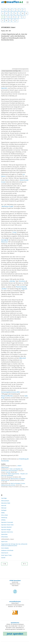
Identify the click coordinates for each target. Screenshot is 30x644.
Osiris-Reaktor (5, 548)
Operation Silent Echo (7, 532)
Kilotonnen (5, 242)
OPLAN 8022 (4, 537)
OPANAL (3, 520)
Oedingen (4, 510)
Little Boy (12, 281)
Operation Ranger (6, 530)
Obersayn (4, 508)
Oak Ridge (4, 498)
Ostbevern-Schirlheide (7, 550)
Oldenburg (4, 518)
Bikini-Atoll (23, 358)
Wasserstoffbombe (7, 396)
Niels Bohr (4, 88)
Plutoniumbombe (21, 287)
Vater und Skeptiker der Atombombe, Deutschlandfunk (12, 470)
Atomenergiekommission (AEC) (11, 392)
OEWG (3, 513)
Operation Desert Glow (7, 525)
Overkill (3, 558)
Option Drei (4, 542)
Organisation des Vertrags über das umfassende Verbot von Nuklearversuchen (14, 545)
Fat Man (4, 289)
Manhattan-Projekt (7, 206)
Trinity (14, 232)
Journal (8, 472)
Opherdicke (4, 534)
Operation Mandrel (6, 527)
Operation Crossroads (7, 522)
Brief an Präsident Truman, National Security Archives (13, 484)
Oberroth (4, 505)
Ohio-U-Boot (4, 515)
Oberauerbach (5, 501)
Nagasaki (24, 289)
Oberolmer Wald (6, 503)
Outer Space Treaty (6, 555)
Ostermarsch (5, 553)
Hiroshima (22, 281)
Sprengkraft (5, 240)
